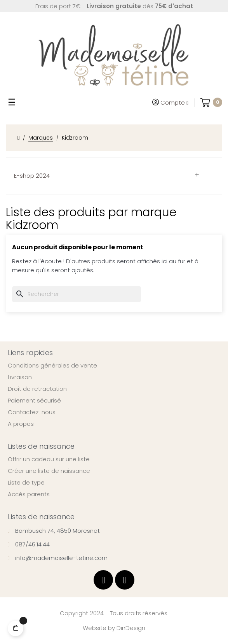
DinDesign (131, 628)
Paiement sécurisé (34, 401)
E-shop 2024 (32, 176)
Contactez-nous (32, 412)
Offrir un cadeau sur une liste (49, 459)
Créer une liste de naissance (49, 471)
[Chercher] (77, 294)
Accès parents (29, 494)
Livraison (20, 377)
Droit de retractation (37, 389)
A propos (21, 424)
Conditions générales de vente (52, 366)
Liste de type (26, 483)
